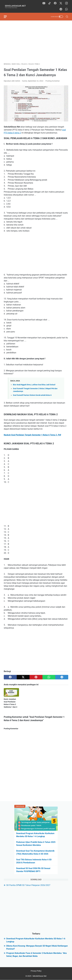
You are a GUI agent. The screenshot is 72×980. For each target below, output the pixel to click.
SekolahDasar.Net (40, 976)
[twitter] (61, 3)
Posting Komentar (53, 81)
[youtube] (44, 3)
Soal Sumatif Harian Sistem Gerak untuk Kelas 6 (32, 395)
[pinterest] (36, 677)
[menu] (7, 17)
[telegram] (61, 9)
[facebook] (55, 3)
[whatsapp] (66, 9)
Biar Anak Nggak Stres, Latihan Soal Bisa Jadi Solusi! (34, 385)
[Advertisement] (36, 42)
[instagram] (66, 3)
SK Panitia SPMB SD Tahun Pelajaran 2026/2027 (28, 885)
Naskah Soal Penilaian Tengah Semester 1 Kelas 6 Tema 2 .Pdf (32, 435)
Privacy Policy (36, 971)
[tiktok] (50, 3)
